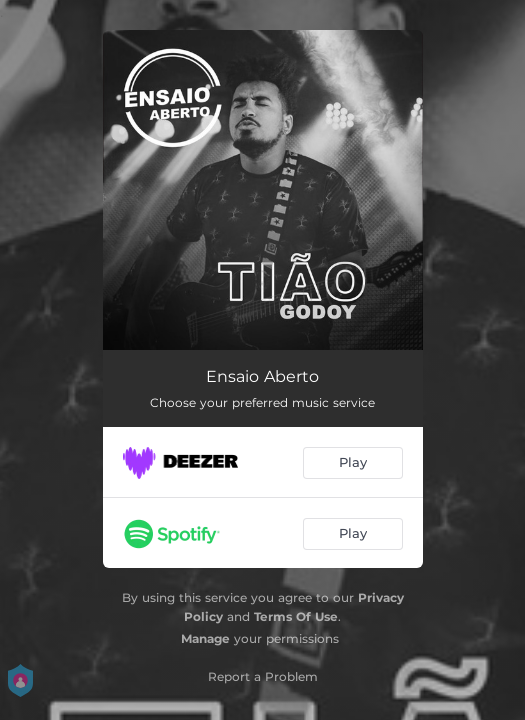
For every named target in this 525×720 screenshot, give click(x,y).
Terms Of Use (296, 616)
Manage (205, 638)
